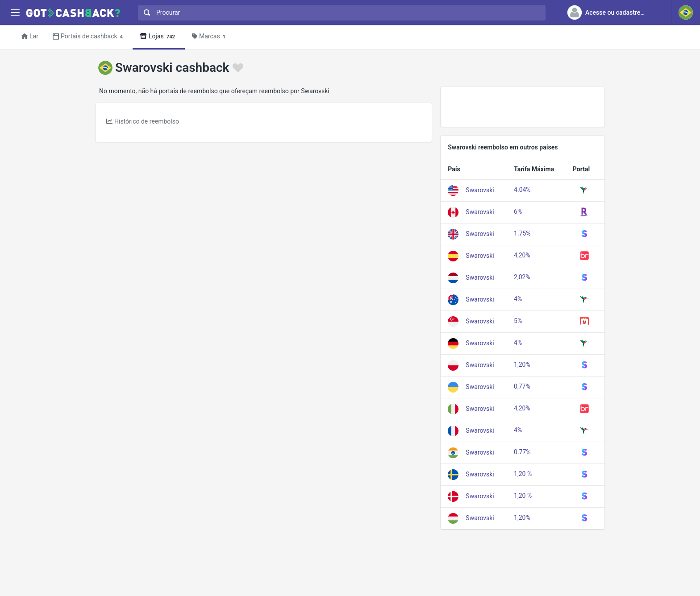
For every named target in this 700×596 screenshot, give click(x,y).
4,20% (522, 255)
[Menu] (15, 13)
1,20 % (523, 474)
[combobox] (340, 13)
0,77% (522, 386)
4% (518, 299)
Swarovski (480, 190)
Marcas (210, 37)
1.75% (522, 233)
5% (518, 321)
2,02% (522, 277)
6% (518, 211)
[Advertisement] (523, 107)
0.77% (522, 452)
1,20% (522, 364)
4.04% (522, 190)
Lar (30, 36)
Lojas (159, 37)
